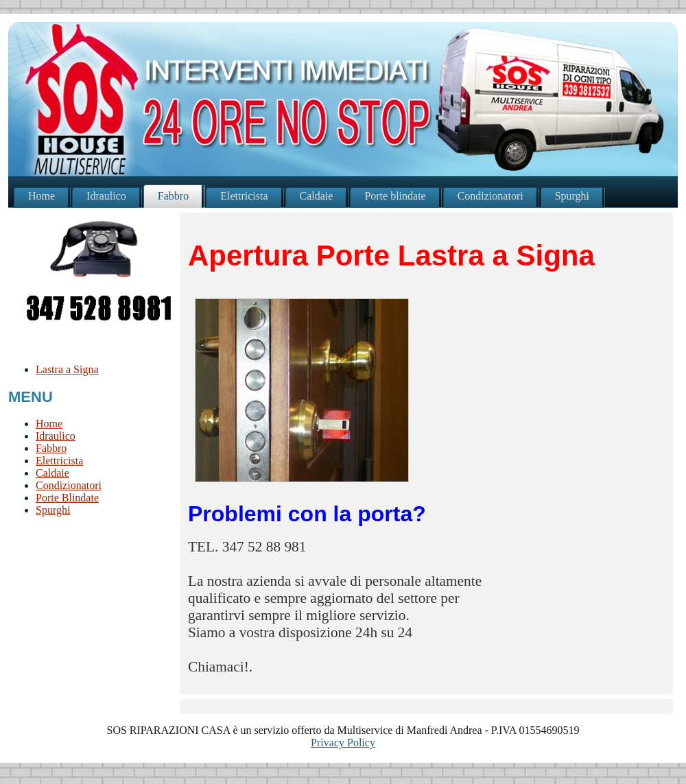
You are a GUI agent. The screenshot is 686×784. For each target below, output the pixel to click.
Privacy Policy (343, 743)
